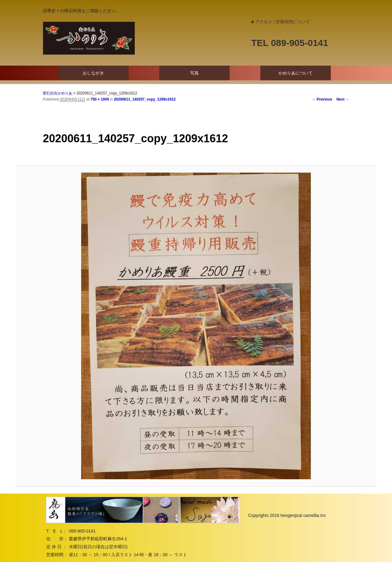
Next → (343, 99)
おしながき (93, 73)
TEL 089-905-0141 (290, 43)
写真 (194, 73)
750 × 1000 (100, 99)
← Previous (322, 99)
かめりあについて (296, 73)
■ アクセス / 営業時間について (281, 22)
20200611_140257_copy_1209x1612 (145, 99)
